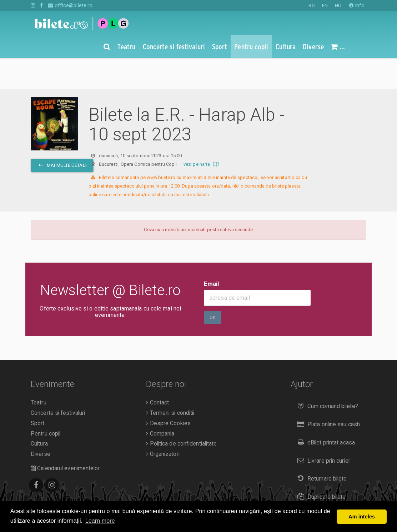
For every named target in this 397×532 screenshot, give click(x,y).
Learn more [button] (100, 521)
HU (338, 6)
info (357, 5)
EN (325, 6)
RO (311, 6)
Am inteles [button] (362, 517)
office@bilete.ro (70, 5)
